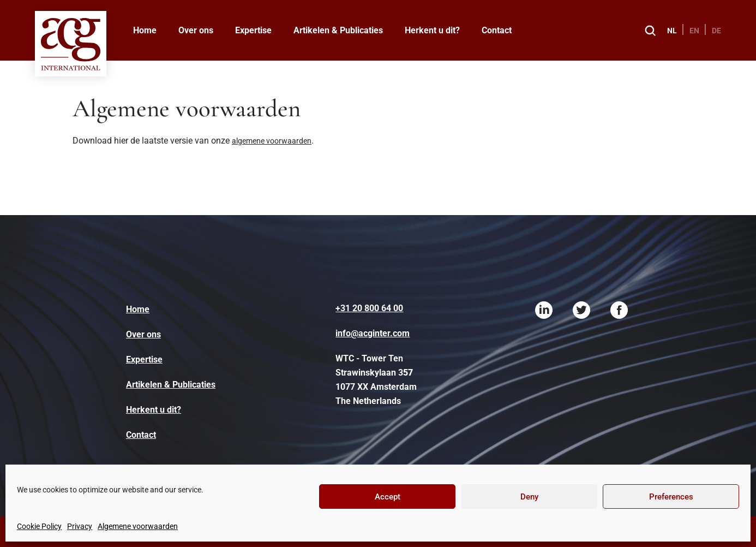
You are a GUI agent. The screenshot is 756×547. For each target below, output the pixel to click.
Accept (388, 497)
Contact (497, 30)
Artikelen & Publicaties (338, 30)
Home (145, 30)
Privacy (80, 526)
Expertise (253, 30)
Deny (529, 497)
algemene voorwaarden (272, 141)
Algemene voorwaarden (138, 526)
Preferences (671, 497)
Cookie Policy (39, 526)
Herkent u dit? (432, 30)
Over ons (196, 30)
